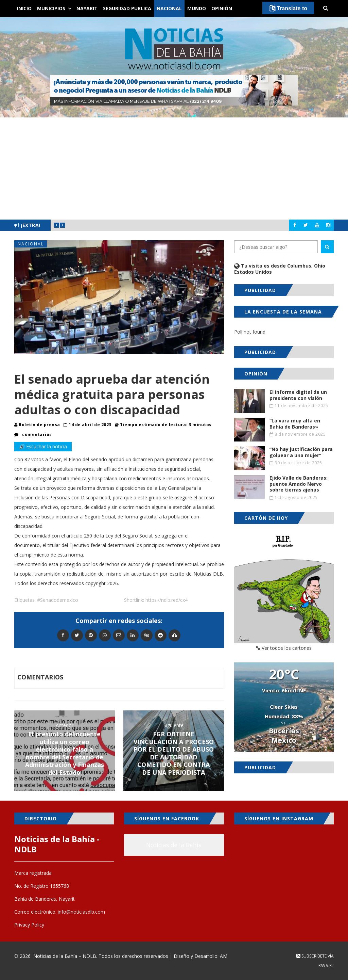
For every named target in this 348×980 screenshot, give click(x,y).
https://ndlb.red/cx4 (167, 600)
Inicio (24, 8)
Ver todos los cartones (284, 648)
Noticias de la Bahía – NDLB (65, 956)
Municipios (51, 8)
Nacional (169, 8)
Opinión (222, 8)
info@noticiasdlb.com (81, 912)
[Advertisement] (174, 168)
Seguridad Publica (127, 8)
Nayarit (87, 8)
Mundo (197, 8)
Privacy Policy (29, 925)
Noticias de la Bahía (174, 845)
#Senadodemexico (58, 600)
